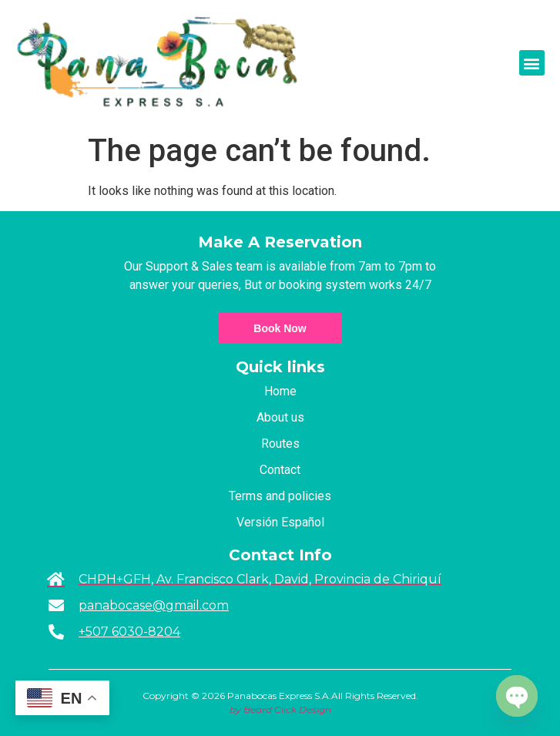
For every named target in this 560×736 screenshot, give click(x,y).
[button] (532, 63)
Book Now (280, 328)
